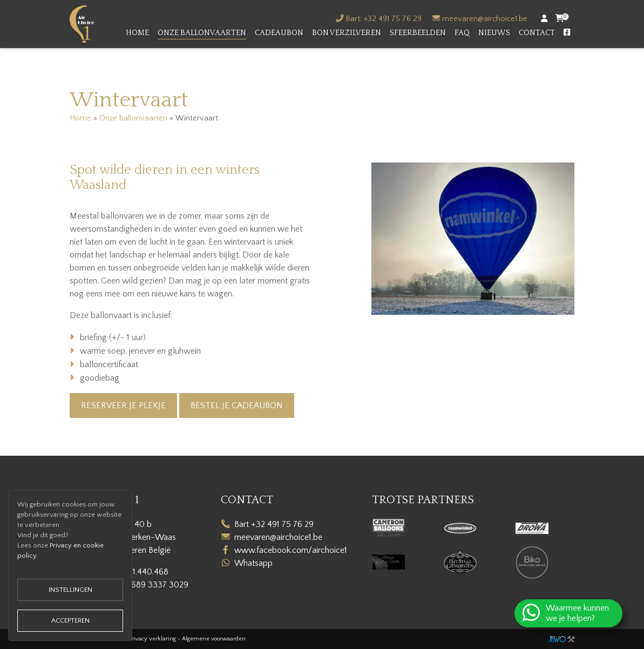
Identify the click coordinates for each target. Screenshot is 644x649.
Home (137, 33)
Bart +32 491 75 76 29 (274, 524)
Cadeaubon (279, 33)
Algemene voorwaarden (214, 639)
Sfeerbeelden (418, 33)
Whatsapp (253, 563)
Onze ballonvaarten (202, 33)
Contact (537, 33)
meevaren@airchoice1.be (485, 19)
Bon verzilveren (347, 33)
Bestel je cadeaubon (237, 405)
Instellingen (70, 590)
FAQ (462, 33)
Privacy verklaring (152, 639)
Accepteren (70, 620)
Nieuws (494, 33)
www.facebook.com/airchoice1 (291, 550)
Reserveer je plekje (123, 405)
